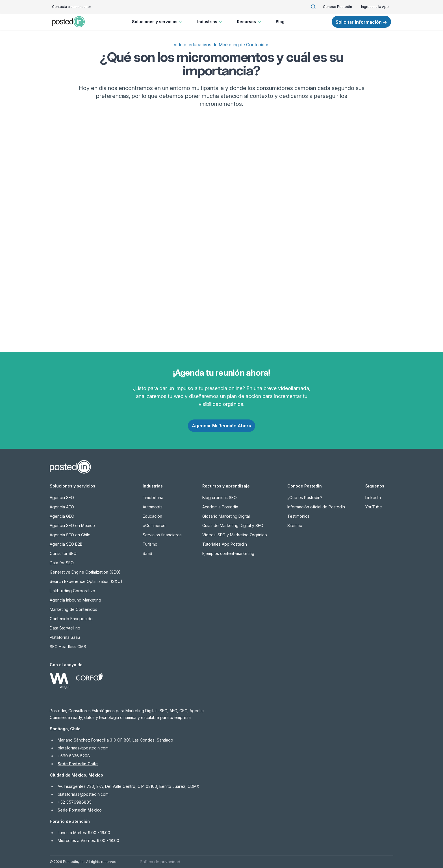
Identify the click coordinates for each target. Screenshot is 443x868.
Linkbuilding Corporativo (72, 591)
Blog (280, 22)
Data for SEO (62, 563)
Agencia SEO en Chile (70, 535)
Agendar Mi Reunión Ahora (221, 426)
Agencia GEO (62, 516)
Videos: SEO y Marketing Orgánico (235, 535)
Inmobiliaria (153, 498)
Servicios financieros (162, 535)
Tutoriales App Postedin (225, 544)
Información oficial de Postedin (316, 507)
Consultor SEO (63, 553)
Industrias (210, 22)
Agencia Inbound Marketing (75, 600)
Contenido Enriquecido (71, 619)
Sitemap (295, 525)
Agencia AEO (62, 507)
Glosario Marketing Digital (226, 516)
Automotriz (153, 507)
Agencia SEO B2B (66, 544)
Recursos (250, 22)
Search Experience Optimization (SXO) (86, 581)
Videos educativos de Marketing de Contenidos (221, 45)
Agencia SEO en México (72, 525)
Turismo (150, 544)
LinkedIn (373, 498)
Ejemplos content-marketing (228, 553)
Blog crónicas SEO (220, 498)
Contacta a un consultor (71, 7)
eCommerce (154, 525)
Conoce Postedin (337, 7)
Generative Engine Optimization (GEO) (85, 572)
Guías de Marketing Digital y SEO (233, 525)
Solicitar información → (361, 22)
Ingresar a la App (375, 7)
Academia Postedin (220, 507)
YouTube (374, 507)
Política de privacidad (160, 862)
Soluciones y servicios (158, 22)
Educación (152, 516)
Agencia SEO (62, 498)
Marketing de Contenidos (73, 609)
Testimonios (298, 516)
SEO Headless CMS (68, 647)
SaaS (147, 553)
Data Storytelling (65, 628)
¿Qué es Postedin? (305, 498)
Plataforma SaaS (65, 637)
